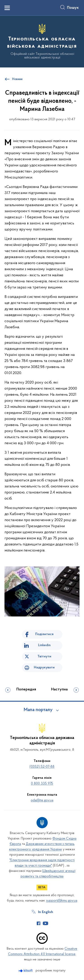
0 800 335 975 (42, 784)
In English (46, 912)
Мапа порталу (38, 710)
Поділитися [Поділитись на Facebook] (44, 634)
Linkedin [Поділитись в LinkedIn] (44, 645)
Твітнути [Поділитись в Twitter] (44, 656)
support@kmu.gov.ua (62, 901)
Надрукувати (44, 667)
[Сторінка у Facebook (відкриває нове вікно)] (39, 923)
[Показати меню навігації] (7, 8)
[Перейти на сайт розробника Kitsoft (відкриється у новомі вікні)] (26, 971)
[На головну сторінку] (42, 41)
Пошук (73, 8)
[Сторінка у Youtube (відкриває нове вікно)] (45, 923)
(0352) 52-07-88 (42, 767)
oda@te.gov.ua (42, 800)
